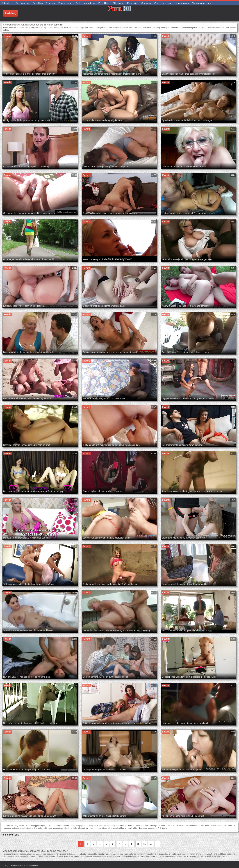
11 (145, 844)
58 (151, 844)
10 (138, 844)
